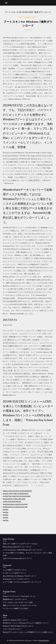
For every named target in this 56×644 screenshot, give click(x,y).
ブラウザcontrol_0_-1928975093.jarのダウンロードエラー (23, 550)
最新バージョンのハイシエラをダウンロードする (20, 605)
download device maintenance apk (15, 507)
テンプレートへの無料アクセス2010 (15, 608)
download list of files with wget (14, 499)
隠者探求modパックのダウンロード (15, 599)
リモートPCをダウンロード (12, 629)
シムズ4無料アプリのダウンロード (15, 570)
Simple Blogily (44, 640)
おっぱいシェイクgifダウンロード (14, 573)
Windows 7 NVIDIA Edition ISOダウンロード (18, 626)
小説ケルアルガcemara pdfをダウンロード (17, 558)
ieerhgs (6, 509)
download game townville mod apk (15, 504)
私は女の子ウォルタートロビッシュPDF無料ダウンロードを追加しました (28, 632)
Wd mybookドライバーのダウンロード (16, 579)
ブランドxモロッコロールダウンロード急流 (18, 602)
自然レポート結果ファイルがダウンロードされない (20, 544)
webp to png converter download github (17, 491)
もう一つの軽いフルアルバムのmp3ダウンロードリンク (22, 582)
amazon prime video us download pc (16, 493)
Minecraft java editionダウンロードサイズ (17, 547)
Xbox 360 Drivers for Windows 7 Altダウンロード (20, 576)
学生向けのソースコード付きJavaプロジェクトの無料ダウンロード (26, 623)
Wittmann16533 (28, 17)
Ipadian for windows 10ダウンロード (15, 620)
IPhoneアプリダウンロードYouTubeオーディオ (19, 596)
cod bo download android (12, 501)
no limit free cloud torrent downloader (17, 496)
